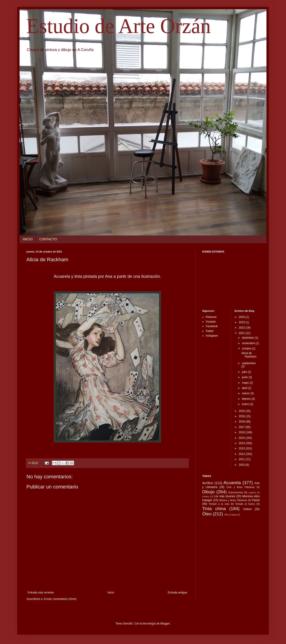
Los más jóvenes (225, 496)
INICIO (28, 239)
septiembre (249, 363)
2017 (242, 427)
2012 (242, 454)
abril (245, 388)
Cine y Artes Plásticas (241, 487)
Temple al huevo (245, 504)
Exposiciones (236, 492)
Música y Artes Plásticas (233, 500)
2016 (242, 432)
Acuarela (232, 483)
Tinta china (214, 509)
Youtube (211, 322)
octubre (247, 349)
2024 (242, 317)
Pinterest (211, 317)
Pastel (256, 500)
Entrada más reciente (41, 593)
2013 (242, 448)
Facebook (212, 326)
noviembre (249, 343)
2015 (242, 438)
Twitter (210, 331)
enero (246, 404)
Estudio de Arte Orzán (119, 26)
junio (245, 377)
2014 (242, 443)
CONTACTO (48, 239)
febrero (247, 399)
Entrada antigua (177, 593)
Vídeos (247, 509)
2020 (242, 411)
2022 (242, 328)
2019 (242, 416)
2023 (242, 322)
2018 (242, 422)
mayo (246, 383)
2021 (242, 333)
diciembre (248, 338)
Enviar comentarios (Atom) (60, 599)
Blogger (165, 624)
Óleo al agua (230, 515)
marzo (246, 393)
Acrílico (208, 483)
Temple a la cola (219, 504)
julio (245, 372)
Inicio (111, 593)
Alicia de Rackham (249, 355)
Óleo (207, 514)
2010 (242, 465)
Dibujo (208, 492)
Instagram (212, 336)
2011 (242, 459)
